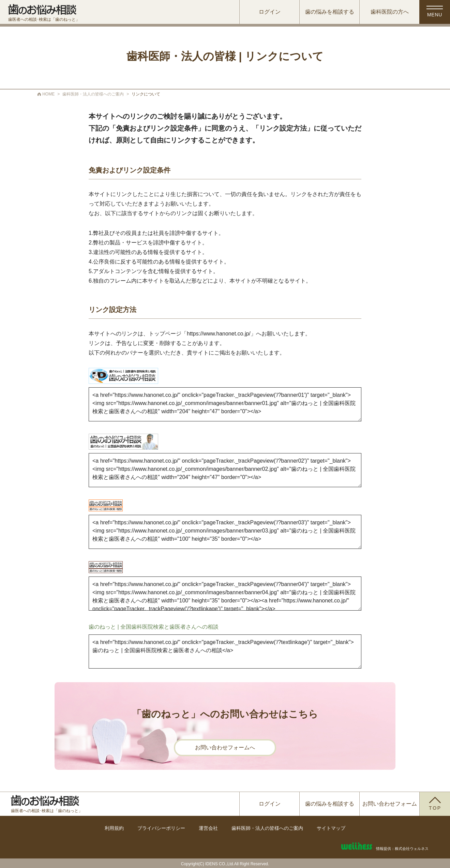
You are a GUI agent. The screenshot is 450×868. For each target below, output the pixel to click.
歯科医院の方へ (390, 12)
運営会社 (208, 828)
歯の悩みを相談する (330, 12)
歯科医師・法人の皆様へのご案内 (267, 828)
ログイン (270, 12)
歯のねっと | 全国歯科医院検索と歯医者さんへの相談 (154, 627)
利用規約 (114, 828)
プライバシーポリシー (161, 828)
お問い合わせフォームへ (225, 747)
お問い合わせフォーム (390, 804)
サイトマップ (331, 828)
